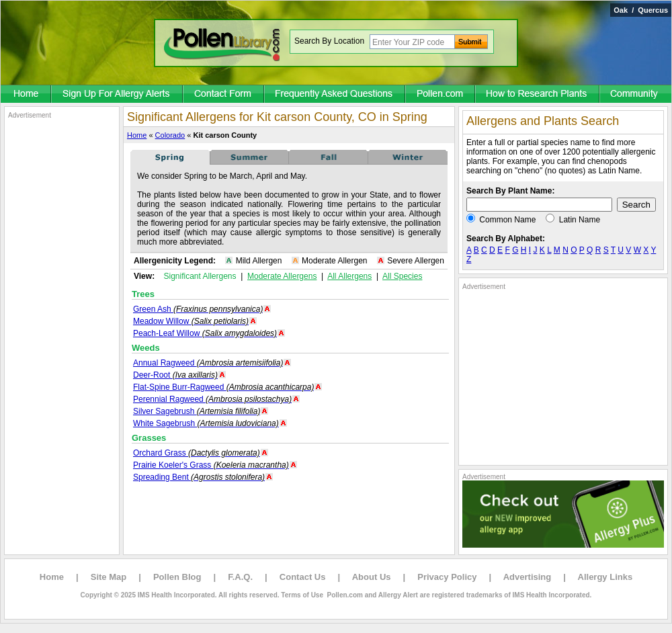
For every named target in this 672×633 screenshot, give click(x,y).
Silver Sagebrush (197, 411)
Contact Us (303, 577)
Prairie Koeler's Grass (211, 465)
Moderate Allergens (282, 276)
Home (137, 135)
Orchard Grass (197, 453)
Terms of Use (302, 595)
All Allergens (349, 276)
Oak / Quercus (641, 10)
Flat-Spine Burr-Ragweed (223, 387)
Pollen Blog (177, 577)
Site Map (109, 577)
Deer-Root (175, 375)
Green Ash (198, 309)
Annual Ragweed (208, 363)
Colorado (170, 135)
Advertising (528, 577)
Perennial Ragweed (212, 399)
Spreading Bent (199, 477)
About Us (372, 577)
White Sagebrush (206, 423)
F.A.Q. (240, 577)
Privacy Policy (447, 577)
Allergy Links (605, 577)
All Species (402, 276)
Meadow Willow (191, 321)
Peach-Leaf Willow (205, 333)
